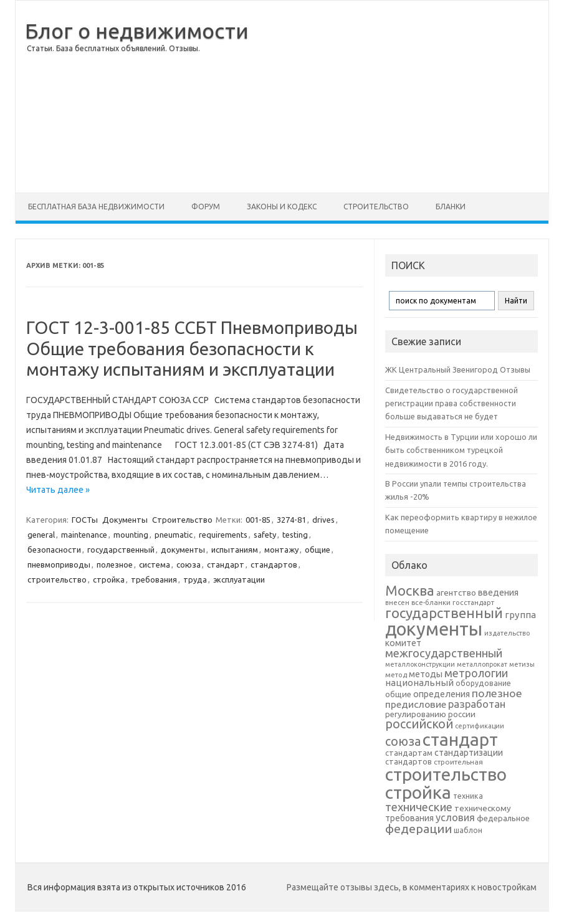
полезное (115, 564)
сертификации (480, 726)
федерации (418, 829)
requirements (223, 535)
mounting (131, 535)
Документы (125, 520)
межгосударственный (444, 653)
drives (323, 520)
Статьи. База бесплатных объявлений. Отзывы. (113, 48)
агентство (456, 593)
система (155, 564)
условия (455, 817)
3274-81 (291, 520)
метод (396, 675)
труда (195, 579)
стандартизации (469, 753)
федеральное (503, 818)
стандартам (409, 753)
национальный (419, 683)
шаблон (468, 830)
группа (520, 615)
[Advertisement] (399, 97)
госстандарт (473, 603)
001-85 (258, 520)
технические (419, 807)
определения (442, 694)
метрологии (476, 673)
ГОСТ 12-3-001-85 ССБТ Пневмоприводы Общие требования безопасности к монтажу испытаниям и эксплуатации (192, 348)
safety (265, 535)
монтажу (281, 550)
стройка (109, 579)
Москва (410, 590)
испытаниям (235, 550)
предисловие (416, 704)
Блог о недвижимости (137, 31)
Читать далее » (58, 490)
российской (419, 724)
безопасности (54, 550)
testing (295, 535)
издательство (507, 633)
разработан (477, 704)
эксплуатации (239, 579)
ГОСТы (85, 520)
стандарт (226, 564)
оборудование (483, 683)
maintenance (84, 535)
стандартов (274, 564)
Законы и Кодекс (282, 207)
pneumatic (174, 535)
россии (462, 714)
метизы (522, 664)
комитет (403, 643)
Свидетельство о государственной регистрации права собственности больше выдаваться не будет (452, 403)
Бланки (451, 207)
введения (498, 593)
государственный (121, 550)
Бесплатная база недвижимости (96, 207)
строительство (57, 579)
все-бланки (431, 602)
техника (468, 796)
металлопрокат (482, 664)
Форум (206, 207)
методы (426, 674)
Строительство (376, 207)
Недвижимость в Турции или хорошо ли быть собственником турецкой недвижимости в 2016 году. (461, 450)
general (41, 535)
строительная (458, 762)
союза (189, 564)
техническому (483, 808)
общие (318, 550)
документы (183, 550)
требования (154, 579)
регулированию (416, 714)
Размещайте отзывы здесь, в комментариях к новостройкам (412, 887)
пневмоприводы (59, 564)
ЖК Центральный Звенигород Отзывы (458, 369)
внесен (397, 603)
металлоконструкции (420, 664)
